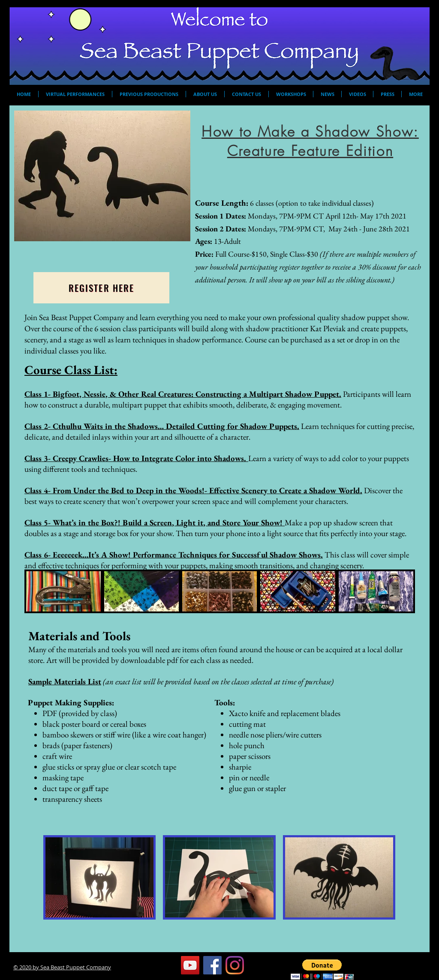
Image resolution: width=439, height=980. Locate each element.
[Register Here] (101, 288)
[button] (322, 970)
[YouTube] (190, 965)
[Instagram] (235, 965)
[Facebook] (212, 965)
